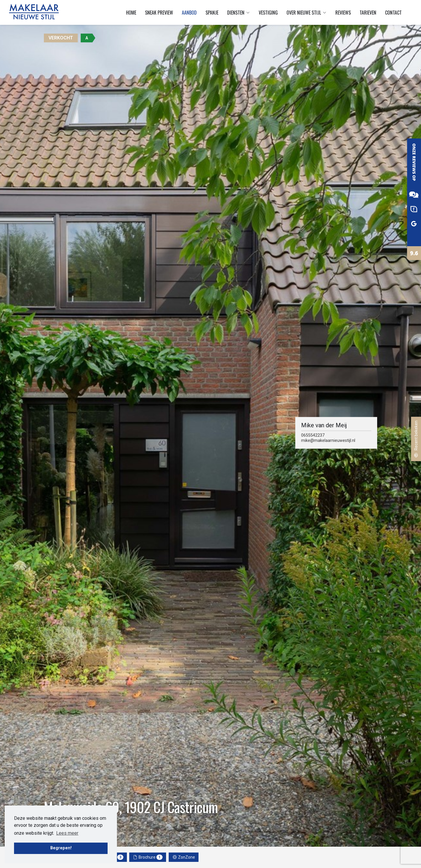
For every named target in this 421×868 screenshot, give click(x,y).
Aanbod (189, 13)
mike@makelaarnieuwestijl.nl (328, 440)
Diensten (239, 13)
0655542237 (313, 435)
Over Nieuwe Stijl (307, 13)
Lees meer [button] (67, 833)
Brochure (148, 857)
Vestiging (268, 13)
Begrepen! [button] (61, 848)
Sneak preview (159, 13)
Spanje (212, 13)
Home (131, 13)
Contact (393, 13)
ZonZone (184, 857)
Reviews (343, 13)
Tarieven (368, 13)
